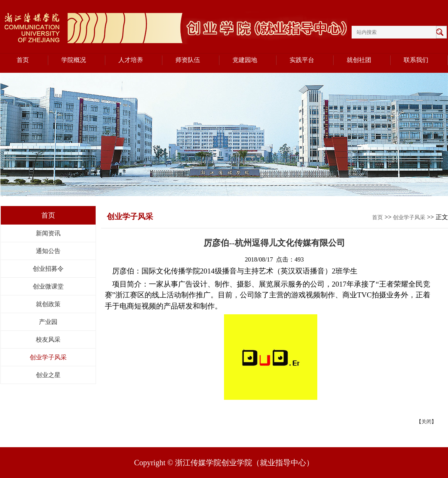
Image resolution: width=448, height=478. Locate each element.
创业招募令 (48, 269)
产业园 (48, 322)
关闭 (426, 422)
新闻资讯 (48, 233)
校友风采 (48, 340)
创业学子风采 (48, 357)
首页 (377, 217)
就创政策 (48, 304)
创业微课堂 (48, 286)
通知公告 (48, 251)
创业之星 (48, 375)
